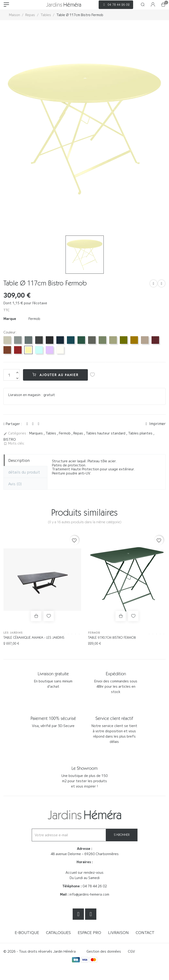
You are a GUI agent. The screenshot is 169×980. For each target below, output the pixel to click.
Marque (10, 319)
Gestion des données (104, 951)
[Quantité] (11, 375)
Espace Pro (89, 932)
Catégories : (16, 433)
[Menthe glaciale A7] (39, 350)
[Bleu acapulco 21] (71, 340)
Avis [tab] (15, 484)
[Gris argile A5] (7, 340)
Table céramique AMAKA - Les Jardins (34, 638)
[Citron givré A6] (28, 350)
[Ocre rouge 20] (7, 350)
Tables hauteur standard (106, 433)
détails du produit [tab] (24, 472)
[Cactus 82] (102, 340)
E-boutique (27, 932)
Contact (145, 932)
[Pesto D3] (124, 340)
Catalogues (58, 932)
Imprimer (156, 424)
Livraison (118, 932)
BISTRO (10, 439)
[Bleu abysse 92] (60, 340)
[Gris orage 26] (28, 340)
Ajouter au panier (55, 375)
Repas (79, 433)
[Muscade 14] (145, 340)
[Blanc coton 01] (60, 350)
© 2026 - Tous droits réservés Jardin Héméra (40, 951)
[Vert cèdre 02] (81, 340)
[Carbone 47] (39, 340)
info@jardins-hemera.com (89, 894)
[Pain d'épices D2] (134, 340)
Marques (36, 433)
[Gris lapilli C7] (18, 340)
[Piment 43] (18, 350)
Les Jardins (13, 633)
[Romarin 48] (92, 340)
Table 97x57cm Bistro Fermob (112, 638)
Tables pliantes (141, 433)
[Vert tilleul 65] (113, 340)
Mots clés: (14, 443)
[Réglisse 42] (50, 340)
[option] (84, 129)
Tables (51, 433)
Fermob (34, 319)
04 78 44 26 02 (95, 886)
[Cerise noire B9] (155, 340)
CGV (131, 951)
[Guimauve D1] (50, 350)
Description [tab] (19, 460)
